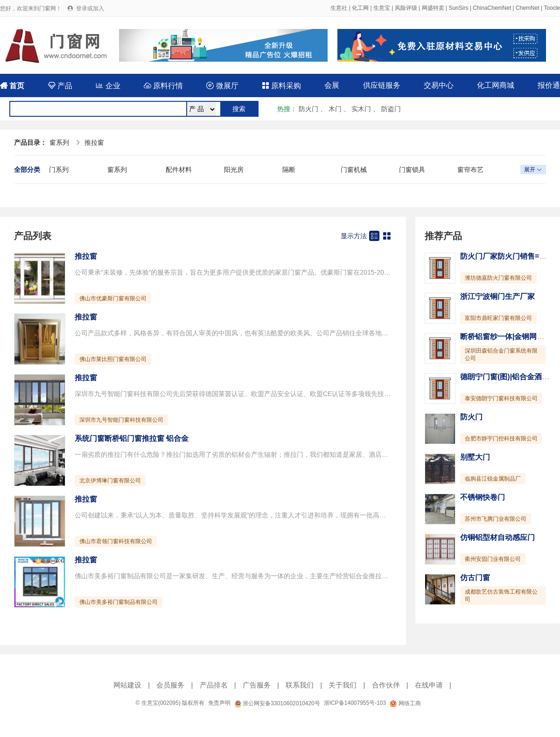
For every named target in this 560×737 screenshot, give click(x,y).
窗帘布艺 (470, 170)
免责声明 (219, 703)
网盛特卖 (433, 8)
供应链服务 (382, 85)
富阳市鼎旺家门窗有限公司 (498, 318)
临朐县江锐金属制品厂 (493, 479)
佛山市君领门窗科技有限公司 (116, 541)
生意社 (339, 8)
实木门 (361, 109)
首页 (12, 86)
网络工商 (405, 703)
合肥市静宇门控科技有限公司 (501, 439)
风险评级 (406, 8)
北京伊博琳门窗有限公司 (110, 481)
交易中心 (439, 85)
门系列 (59, 170)
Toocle (552, 8)
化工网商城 (496, 85)
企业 (108, 86)
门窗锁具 (412, 170)
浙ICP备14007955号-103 (355, 703)
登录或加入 (90, 8)
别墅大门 (475, 457)
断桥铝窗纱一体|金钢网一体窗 (510, 337)
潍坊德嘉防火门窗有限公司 (498, 278)
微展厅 (222, 86)
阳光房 (234, 170)
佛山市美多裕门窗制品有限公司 (119, 602)
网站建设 (127, 685)
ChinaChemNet (492, 8)
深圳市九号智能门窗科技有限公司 (121, 420)
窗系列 (59, 142)
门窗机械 (354, 170)
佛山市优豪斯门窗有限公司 (113, 298)
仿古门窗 (475, 578)
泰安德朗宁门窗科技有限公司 (501, 398)
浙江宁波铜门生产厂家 (497, 296)
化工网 (360, 8)
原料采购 (281, 86)
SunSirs (458, 8)
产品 (60, 86)
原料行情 (163, 86)
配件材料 (179, 170)
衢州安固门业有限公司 (493, 559)
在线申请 (429, 685)
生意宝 (382, 8)
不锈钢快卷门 (483, 497)
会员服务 (170, 685)
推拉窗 (94, 142)
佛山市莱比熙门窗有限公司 (113, 359)
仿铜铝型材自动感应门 (497, 537)
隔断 (289, 170)
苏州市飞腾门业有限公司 (496, 519)
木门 (335, 109)
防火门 (308, 109)
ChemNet (528, 8)
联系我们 (300, 685)
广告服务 (257, 685)
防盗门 (391, 109)
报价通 (549, 85)
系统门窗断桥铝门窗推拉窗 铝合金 (132, 438)
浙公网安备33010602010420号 (277, 703)
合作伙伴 (386, 685)
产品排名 (214, 685)
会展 (332, 85)
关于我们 (343, 685)
